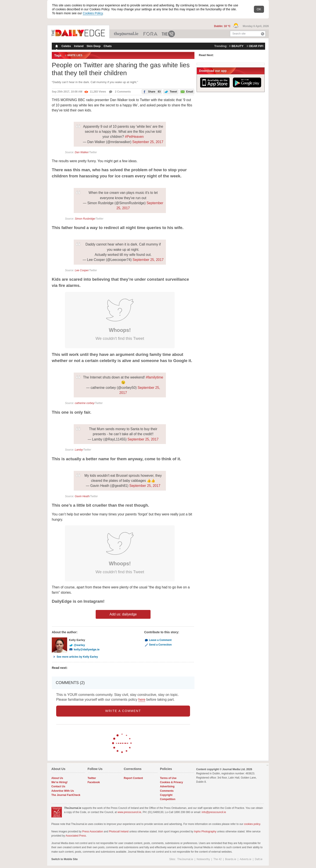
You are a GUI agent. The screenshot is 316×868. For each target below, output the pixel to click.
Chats (108, 46)
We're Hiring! (59, 782)
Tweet (170, 91)
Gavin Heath (82, 496)
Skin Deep (94, 46)
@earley (77, 645)
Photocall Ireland (119, 832)
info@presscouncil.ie (214, 812)
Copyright (166, 795)
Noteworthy (203, 859)
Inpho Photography (205, 832)
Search (263, 34)
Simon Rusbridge (85, 219)
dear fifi (256, 46)
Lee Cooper (82, 270)
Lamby (79, 450)
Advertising (167, 786)
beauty (237, 46)
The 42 (169, 34)
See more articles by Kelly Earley (75, 657)
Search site (239, 34)
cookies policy (252, 824)
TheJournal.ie (127, 34)
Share (151, 92)
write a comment (123, 711)
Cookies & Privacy (171, 782)
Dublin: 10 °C (223, 26)
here (142, 700)
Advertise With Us (63, 791)
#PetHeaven (134, 137)
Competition (168, 799)
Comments (167, 791)
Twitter (92, 778)
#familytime (155, 377)
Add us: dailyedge (123, 614)
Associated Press (76, 836)
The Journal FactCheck (66, 795)
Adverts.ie (245, 859)
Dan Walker (82, 152)
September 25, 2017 (148, 142)
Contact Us (58, 786)
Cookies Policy (93, 13)
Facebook (94, 782)
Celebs (66, 46)
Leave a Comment (158, 640)
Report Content (133, 778)
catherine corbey (85, 403)
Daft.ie (259, 859)
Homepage (56, 47)
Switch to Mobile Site (65, 859)
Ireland (79, 46)
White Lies (75, 55)
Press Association (93, 832)
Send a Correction (158, 645)
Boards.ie (231, 859)
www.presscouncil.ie (129, 812)
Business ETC (150, 34)
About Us (57, 778)
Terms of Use (168, 778)
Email (187, 91)
